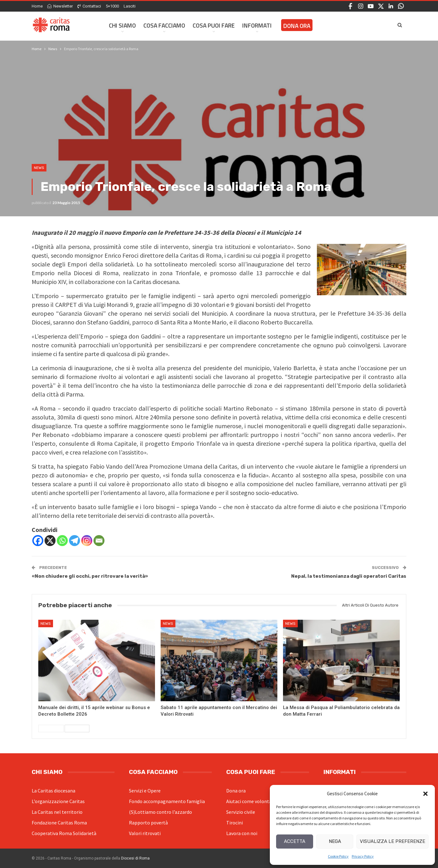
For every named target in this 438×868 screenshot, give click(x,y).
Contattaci (89, 6)
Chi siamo (122, 25)
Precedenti (51, 729)
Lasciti (130, 6)
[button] (425, 794)
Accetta (295, 841)
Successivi (77, 729)
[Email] (99, 541)
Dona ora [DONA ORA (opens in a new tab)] (297, 26)
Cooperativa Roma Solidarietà (64, 833)
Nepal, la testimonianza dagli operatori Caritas (349, 576)
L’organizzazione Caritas (58, 801)
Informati (257, 25)
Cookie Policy (338, 856)
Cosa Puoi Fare (214, 25)
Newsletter (60, 6)
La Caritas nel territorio (57, 812)
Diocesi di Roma (135, 858)
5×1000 (112, 6)
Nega (335, 841)
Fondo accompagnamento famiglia (167, 801)
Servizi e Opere (145, 791)
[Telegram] (75, 541)
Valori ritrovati (145, 833)
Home (37, 6)
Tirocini (235, 823)
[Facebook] (38, 541)
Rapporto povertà (148, 823)
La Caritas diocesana (53, 791)
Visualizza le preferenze (393, 841)
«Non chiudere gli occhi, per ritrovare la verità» (90, 576)
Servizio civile (241, 812)
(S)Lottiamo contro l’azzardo (160, 812)
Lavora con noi (242, 833)
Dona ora (236, 791)
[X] (50, 541)
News (39, 168)
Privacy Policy (363, 856)
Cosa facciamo (164, 25)
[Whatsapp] (62, 541)
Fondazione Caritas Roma (59, 823)
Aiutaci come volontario (252, 801)
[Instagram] (87, 541)
